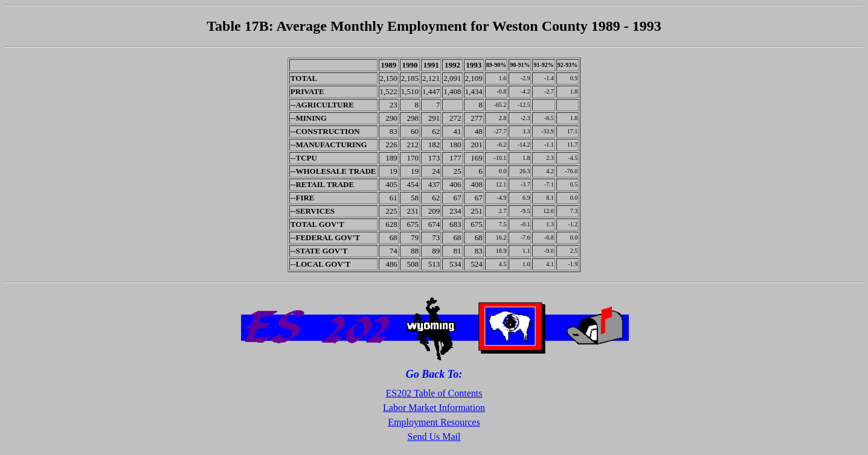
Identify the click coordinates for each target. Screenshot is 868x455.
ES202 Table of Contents (434, 393)
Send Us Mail (434, 437)
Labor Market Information (434, 408)
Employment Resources (434, 422)
